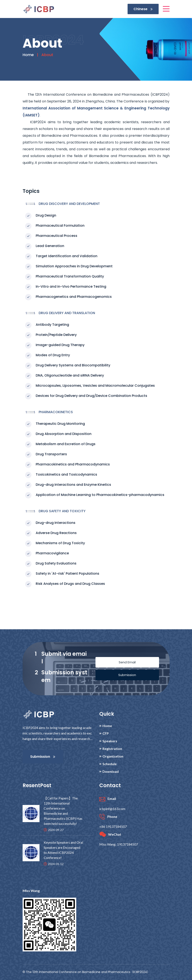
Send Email (127, 662)
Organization (113, 756)
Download (111, 772)
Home (28, 55)
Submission (127, 675)
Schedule (110, 764)
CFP (106, 733)
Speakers (110, 741)
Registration (112, 749)
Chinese (143, 9)
